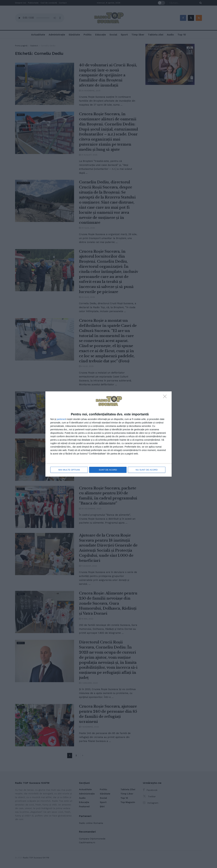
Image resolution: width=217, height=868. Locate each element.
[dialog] (108, 434)
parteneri (61, 419)
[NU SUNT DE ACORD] (166, 397)
